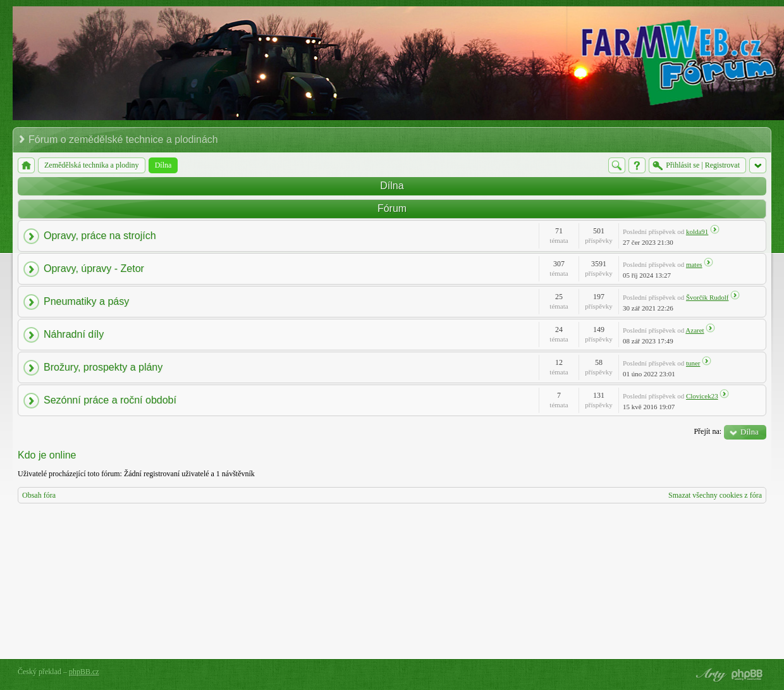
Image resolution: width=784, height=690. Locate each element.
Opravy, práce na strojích (100, 236)
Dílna (392, 186)
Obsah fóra (39, 495)
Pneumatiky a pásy (86, 301)
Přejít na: (707, 431)
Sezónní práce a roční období (110, 400)
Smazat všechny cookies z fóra (715, 495)
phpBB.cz (84, 672)
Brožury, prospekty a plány (103, 367)
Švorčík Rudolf (707, 297)
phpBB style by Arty (709, 675)
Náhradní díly (74, 334)
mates (694, 264)
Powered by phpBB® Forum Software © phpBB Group (747, 675)
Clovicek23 (702, 396)
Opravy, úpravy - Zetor (94, 268)
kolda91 (697, 231)
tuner (693, 363)
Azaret (695, 330)
